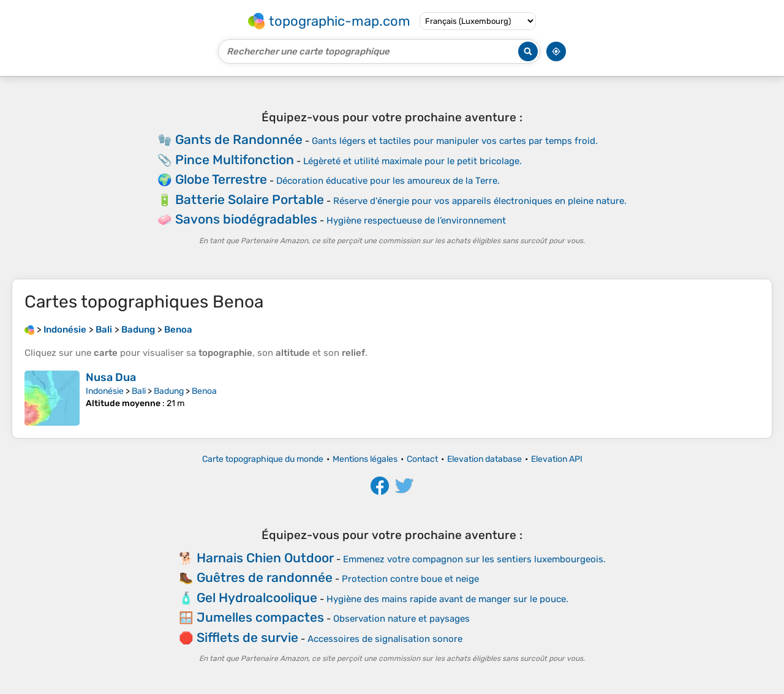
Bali (139, 391)
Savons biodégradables (246, 219)
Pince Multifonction (235, 160)
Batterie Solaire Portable (250, 199)
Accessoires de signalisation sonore (385, 639)
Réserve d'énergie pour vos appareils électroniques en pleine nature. (480, 201)
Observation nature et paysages (401, 619)
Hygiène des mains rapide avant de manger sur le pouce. (447, 599)
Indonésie (105, 391)
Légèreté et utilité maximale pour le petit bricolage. (413, 161)
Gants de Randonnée (239, 139)
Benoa (204, 391)
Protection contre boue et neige (410, 579)
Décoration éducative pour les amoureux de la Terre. (388, 181)
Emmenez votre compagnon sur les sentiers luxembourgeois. (474, 559)
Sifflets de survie (247, 637)
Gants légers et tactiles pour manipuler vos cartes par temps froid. (455, 141)
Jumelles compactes (260, 617)
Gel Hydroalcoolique (257, 598)
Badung (169, 391)
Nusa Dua (111, 377)
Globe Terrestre (221, 179)
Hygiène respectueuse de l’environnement (416, 221)
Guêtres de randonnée (265, 577)
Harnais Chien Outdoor (265, 558)
